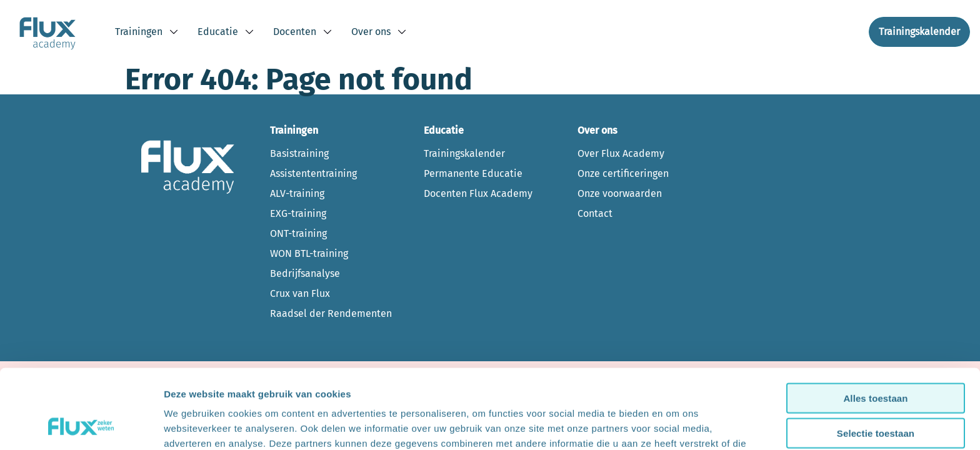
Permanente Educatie (473, 173)
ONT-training (298, 233)
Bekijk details (676, 425)
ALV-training (297, 193)
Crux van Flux (300, 293)
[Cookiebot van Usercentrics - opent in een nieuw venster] (81, 426)
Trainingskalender (464, 153)
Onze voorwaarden (620, 193)
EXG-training (298, 213)
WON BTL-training (309, 253)
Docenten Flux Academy (478, 193)
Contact (595, 213)
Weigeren (876, 395)
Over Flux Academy (621, 153)
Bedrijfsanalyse (305, 273)
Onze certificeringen (623, 173)
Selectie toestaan (876, 360)
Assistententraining (313, 173)
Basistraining (299, 153)
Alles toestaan (875, 325)
